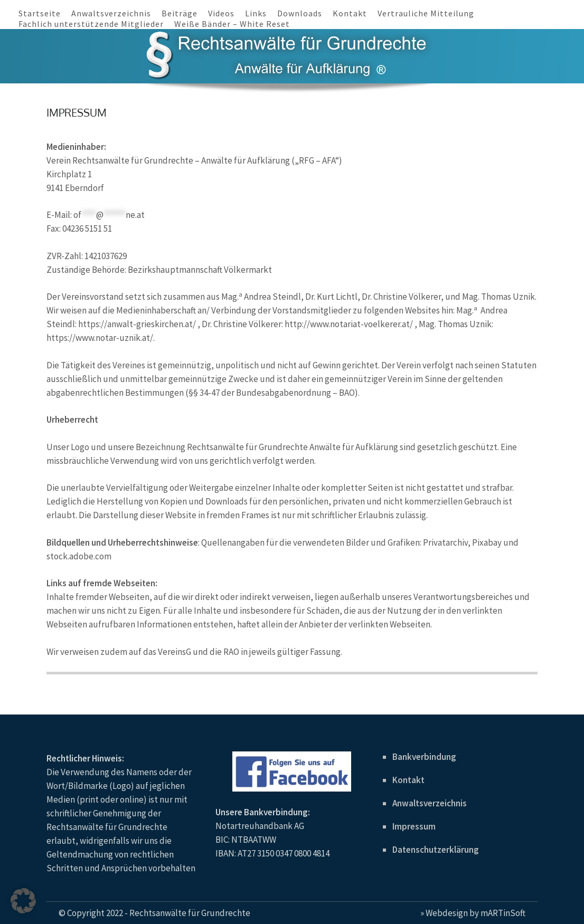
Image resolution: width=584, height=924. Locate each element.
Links (256, 13)
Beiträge (180, 13)
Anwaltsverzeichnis (111, 13)
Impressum (414, 826)
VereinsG (175, 652)
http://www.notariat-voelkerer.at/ (349, 324)
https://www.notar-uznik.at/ (100, 338)
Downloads (300, 13)
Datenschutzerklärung (436, 850)
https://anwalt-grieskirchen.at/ (137, 324)
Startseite (40, 13)
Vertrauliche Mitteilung (426, 13)
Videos (221, 13)
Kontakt (350, 13)
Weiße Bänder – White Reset (232, 24)
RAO (231, 652)
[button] (23, 901)
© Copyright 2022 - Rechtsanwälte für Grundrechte (154, 913)
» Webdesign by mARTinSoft (473, 913)
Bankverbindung (424, 757)
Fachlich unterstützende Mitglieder (91, 24)
